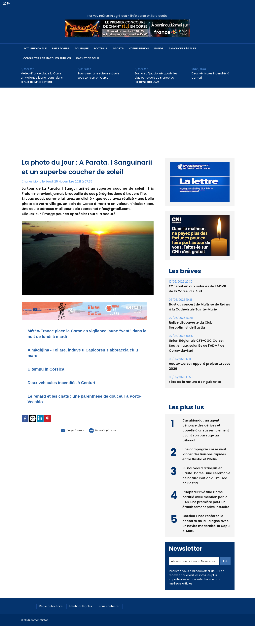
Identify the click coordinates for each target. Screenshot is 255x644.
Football (101, 48)
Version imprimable (108, 430)
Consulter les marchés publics (47, 58)
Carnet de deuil (88, 58)
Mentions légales (85, 606)
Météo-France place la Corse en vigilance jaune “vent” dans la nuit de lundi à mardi (42, 78)
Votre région (139, 48)
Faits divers (61, 48)
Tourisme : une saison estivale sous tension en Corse (98, 76)
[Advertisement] (127, 117)
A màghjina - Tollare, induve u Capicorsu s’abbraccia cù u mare (74, 353)
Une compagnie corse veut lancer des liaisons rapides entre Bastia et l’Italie (204, 454)
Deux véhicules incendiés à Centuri (210, 76)
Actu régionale (35, 48)
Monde (159, 48)
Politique (82, 48)
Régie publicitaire (53, 606)
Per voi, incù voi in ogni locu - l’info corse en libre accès (127, 16)
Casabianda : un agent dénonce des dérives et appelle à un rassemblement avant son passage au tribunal (206, 430)
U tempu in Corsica (49, 369)
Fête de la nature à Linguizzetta (195, 382)
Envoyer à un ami (66, 430)
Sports (118, 48)
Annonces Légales (182, 48)
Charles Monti (32, 181)
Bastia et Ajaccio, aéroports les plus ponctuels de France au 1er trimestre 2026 (156, 78)
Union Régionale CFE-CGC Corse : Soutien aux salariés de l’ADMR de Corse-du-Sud (196, 346)
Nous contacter (116, 606)
